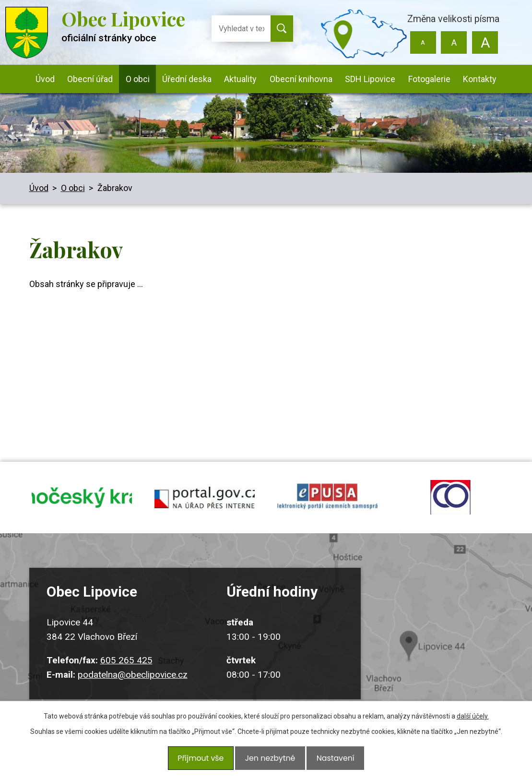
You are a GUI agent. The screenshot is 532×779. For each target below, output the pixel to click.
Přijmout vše (204, 761)
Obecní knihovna (301, 79)
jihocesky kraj (82, 505)
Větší (485, 42)
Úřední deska (187, 79)
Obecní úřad (90, 79)
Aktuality (240, 79)
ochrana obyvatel (450, 505)
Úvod (45, 79)
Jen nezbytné (270, 761)
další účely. (473, 722)
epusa (328, 505)
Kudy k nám (446, 647)
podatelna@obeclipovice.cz (133, 689)
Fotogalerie (429, 79)
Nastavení (331, 761)
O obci (138, 79)
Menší (423, 42)
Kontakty (480, 79)
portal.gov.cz (205, 505)
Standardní (454, 42)
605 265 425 (126, 675)
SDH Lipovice (370, 79)
